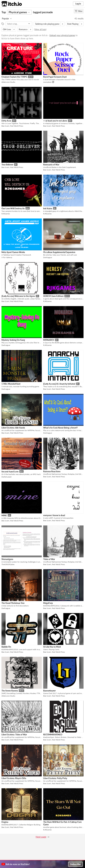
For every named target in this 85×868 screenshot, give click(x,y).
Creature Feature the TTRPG (14, 77)
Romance (23, 29)
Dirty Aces (6, 121)
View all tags (40, 29)
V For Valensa (7, 257)
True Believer (7, 165)
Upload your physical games (62, 35)
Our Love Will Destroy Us (13, 208)
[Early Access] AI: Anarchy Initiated (59, 384)
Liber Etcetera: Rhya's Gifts (14, 778)
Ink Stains (48, 208)
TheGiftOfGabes (8, 564)
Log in (78, 4)
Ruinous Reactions (52, 471)
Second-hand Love (10, 472)
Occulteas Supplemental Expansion (59, 252)
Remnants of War (51, 165)
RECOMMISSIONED (53, 735)
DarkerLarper (7, 477)
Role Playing (73, 24)
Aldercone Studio (8, 82)
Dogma (5, 822)
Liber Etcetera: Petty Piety (55, 778)
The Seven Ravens (10, 691)
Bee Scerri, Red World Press (12, 126)
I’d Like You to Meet (52, 647)
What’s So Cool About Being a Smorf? (60, 428)
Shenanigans (7, 559)
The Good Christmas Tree (13, 603)
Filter (79, 11)
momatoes (47, 82)
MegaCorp (48, 603)
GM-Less (7, 29)
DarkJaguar (48, 257)
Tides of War (49, 559)
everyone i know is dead (54, 515)
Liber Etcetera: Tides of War (14, 735)
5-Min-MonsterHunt (11, 384)
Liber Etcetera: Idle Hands (13, 428)
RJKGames (6, 214)
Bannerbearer (49, 691)
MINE (4, 515)
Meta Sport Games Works (13, 252)
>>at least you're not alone (55, 121)
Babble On (6, 647)
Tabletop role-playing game (47, 24)
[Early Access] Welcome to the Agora (18, 296)
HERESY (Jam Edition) (53, 296)
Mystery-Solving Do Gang (13, 340)
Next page (41, 837)
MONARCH (49, 340)
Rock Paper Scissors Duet (55, 77)
